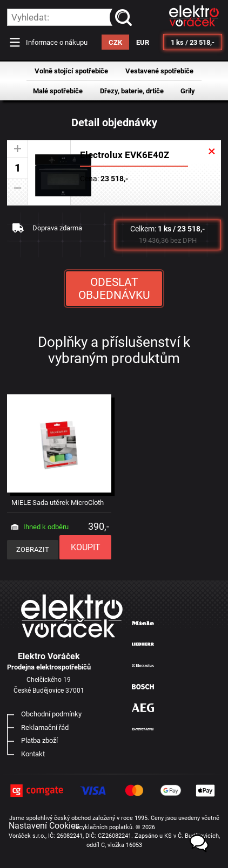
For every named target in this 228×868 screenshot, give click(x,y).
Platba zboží (39, 740)
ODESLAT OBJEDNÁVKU (114, 289)
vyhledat (126, 17)
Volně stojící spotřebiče (71, 71)
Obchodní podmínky (51, 714)
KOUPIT (86, 547)
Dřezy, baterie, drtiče (132, 91)
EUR (143, 42)
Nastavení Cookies (44, 826)
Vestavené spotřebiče (159, 71)
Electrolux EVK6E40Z (125, 155)
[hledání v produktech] (70, 17)
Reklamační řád (45, 727)
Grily (188, 91)
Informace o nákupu (57, 42)
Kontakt (33, 754)
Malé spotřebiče (58, 91)
